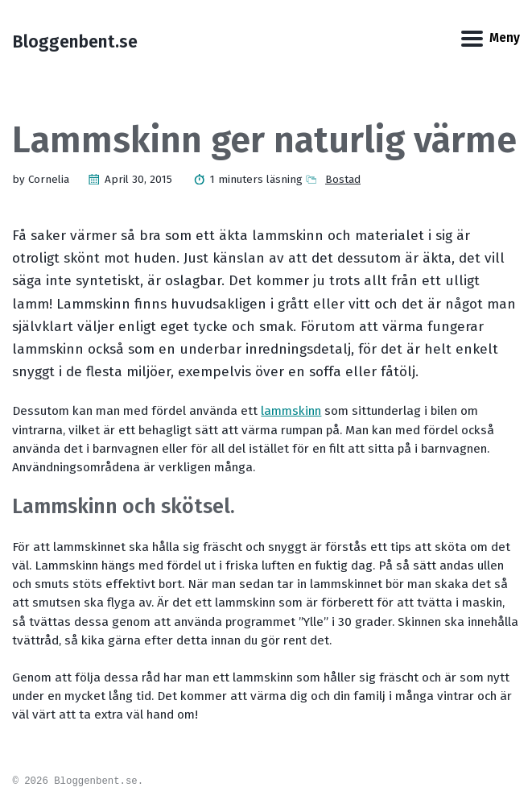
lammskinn (291, 411)
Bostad (343, 179)
